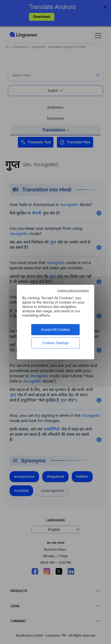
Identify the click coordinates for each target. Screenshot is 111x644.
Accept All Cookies (55, 329)
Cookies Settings (55, 343)
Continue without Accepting (73, 290)
